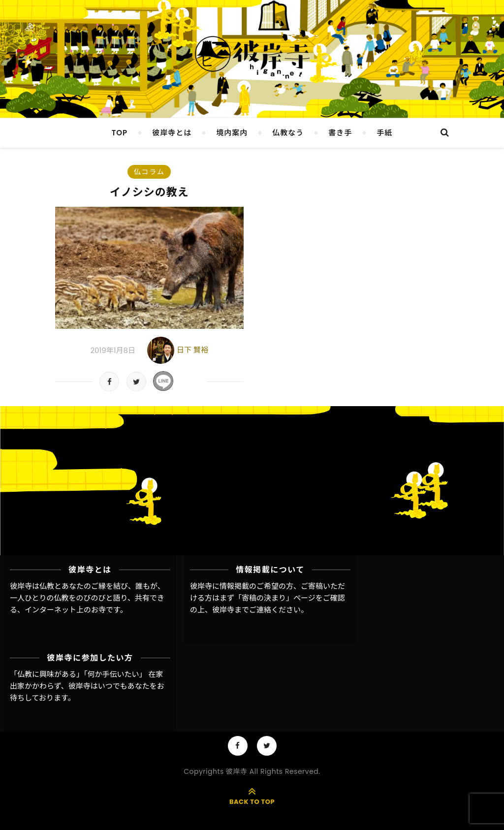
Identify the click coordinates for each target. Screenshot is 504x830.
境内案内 (232, 133)
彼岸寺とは (172, 133)
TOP (120, 133)
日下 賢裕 (192, 350)
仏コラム (149, 172)
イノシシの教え (149, 192)
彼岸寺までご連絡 (242, 610)
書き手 (340, 133)
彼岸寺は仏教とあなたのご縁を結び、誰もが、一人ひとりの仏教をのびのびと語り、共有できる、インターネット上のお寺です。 (87, 598)
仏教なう (288, 133)
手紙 (384, 133)
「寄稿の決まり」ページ (275, 598)
